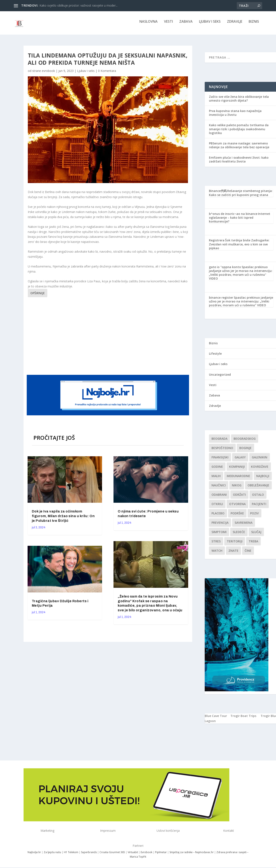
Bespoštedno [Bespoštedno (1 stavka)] (222, 451)
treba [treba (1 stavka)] (253, 544)
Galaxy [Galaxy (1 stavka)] (240, 460)
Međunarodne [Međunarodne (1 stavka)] (238, 479)
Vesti (168, 25)
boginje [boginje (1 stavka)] (245, 451)
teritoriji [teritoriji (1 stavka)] (235, 544)
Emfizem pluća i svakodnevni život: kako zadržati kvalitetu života (239, 162)
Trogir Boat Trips (243, 719)
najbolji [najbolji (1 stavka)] (263, 479)
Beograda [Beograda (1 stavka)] (219, 442)
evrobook (48, 74)
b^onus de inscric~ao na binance (233, 217)
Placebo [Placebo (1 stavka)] (218, 516)
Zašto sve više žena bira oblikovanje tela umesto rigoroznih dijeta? (239, 101)
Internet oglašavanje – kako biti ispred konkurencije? (240, 220)
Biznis (254, 25)
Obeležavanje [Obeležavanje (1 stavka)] (258, 488)
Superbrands (89, 855)
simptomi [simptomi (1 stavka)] (219, 535)
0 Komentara (107, 74)
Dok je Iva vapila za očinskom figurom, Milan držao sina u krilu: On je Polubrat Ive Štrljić (63, 519)
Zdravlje (235, 25)
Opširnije (38, 296)
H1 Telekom (71, 855)
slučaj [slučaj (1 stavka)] (256, 535)
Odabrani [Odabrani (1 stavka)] (219, 498)
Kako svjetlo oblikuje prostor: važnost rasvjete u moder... (78, 5)
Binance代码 (218, 194)
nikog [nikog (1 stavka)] (237, 488)
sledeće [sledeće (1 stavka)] (239, 535)
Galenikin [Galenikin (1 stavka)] (260, 460)
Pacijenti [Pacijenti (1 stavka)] (259, 507)
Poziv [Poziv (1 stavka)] (254, 516)
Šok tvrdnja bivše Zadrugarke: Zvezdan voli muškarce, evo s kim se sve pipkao (239, 247)
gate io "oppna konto (225, 270)
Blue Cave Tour (216, 719)
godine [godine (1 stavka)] (217, 470)
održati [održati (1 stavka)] (239, 498)
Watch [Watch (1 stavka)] (217, 554)
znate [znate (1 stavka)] (233, 554)
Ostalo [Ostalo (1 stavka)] (258, 498)
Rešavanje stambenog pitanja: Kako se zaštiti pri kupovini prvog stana (241, 196)
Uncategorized (220, 377)
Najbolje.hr (34, 855)
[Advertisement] (108, 338)
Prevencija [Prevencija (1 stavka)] (220, 526)
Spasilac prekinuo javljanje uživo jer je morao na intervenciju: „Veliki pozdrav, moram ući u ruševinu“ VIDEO (241, 276)
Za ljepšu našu (52, 855)
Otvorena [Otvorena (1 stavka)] (237, 507)
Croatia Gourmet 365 (112, 855)
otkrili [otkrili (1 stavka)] (217, 507)
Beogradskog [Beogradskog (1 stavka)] (245, 442)
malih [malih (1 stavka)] (216, 479)
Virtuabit (133, 855)
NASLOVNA (149, 25)
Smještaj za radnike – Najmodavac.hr (192, 855)
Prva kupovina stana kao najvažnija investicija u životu (235, 116)
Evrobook (146, 855)
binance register (221, 300)
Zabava (186, 25)
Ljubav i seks (210, 25)
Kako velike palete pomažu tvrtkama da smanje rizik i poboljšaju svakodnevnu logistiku (239, 132)
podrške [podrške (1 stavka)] (237, 516)
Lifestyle (215, 356)
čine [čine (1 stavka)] (248, 554)
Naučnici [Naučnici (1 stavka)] (219, 488)
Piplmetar (161, 855)
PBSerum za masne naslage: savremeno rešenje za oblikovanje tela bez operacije (239, 148)
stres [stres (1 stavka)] (216, 544)
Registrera (217, 243)
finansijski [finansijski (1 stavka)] (220, 460)
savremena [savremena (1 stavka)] (244, 526)
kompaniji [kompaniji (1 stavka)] (237, 470)
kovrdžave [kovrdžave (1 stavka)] (260, 470)
